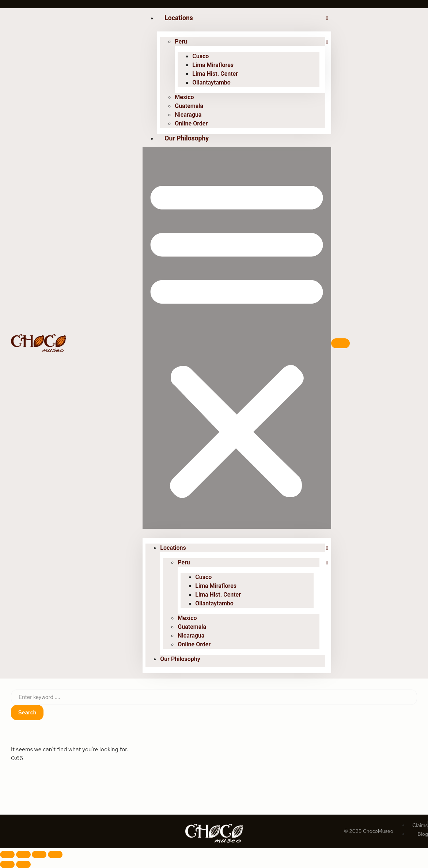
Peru (181, 42)
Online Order (191, 123)
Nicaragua (188, 115)
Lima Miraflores (213, 65)
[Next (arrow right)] (23, 864)
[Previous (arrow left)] (7, 864)
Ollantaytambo (211, 82)
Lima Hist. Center (215, 74)
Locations (179, 18)
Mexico (184, 97)
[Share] (39, 854)
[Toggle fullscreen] (23, 854)
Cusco (200, 56)
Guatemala (189, 106)
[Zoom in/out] (7, 854)
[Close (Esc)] (55, 854)
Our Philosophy (187, 138)
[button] (237, 338)
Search (27, 713)
